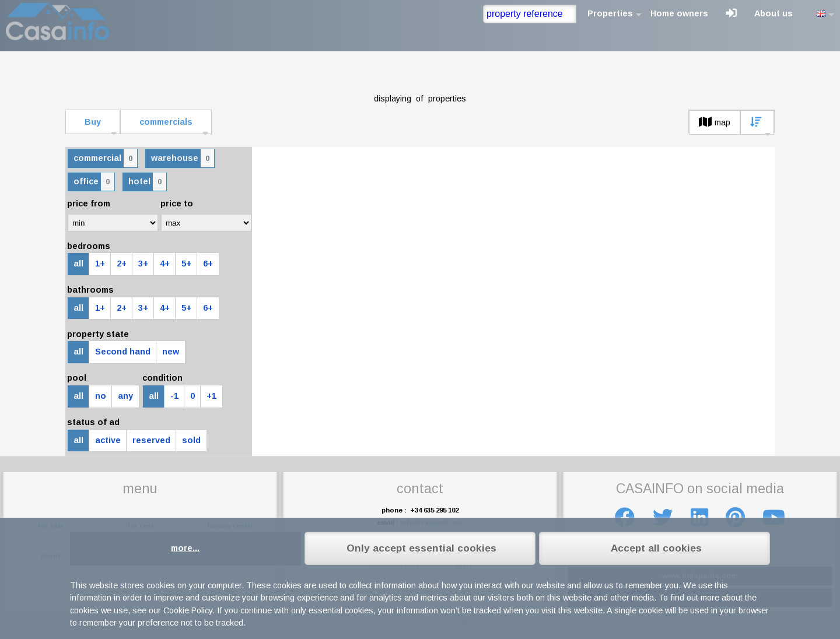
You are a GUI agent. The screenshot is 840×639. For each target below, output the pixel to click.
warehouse (183, 158)
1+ (100, 264)
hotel (147, 182)
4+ (165, 264)
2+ (122, 264)
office (94, 182)
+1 (211, 396)
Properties (610, 13)
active (108, 440)
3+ (143, 264)
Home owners (679, 13)
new (171, 352)
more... (185, 548)
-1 (174, 396)
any (125, 396)
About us (773, 13)
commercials (166, 122)
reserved (151, 440)
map (715, 122)
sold (191, 440)
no (101, 396)
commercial (105, 158)
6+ (208, 264)
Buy (93, 122)
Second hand (123, 352)
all (78, 264)
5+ (186, 264)
